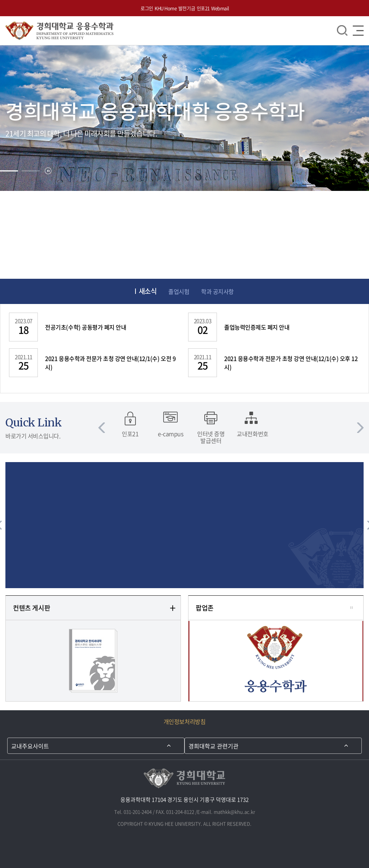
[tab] (9, 171)
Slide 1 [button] (9, 171)
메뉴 (358, 31)
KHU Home (166, 8)
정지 (48, 171)
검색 (342, 31)
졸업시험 (179, 291)
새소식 (148, 291)
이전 (102, 428)
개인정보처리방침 (184, 721)
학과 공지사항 (217, 291)
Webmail (220, 8)
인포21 (203, 8)
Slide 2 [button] (31, 171)
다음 (360, 428)
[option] (130, 424)
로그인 (147, 8)
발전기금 (187, 8)
